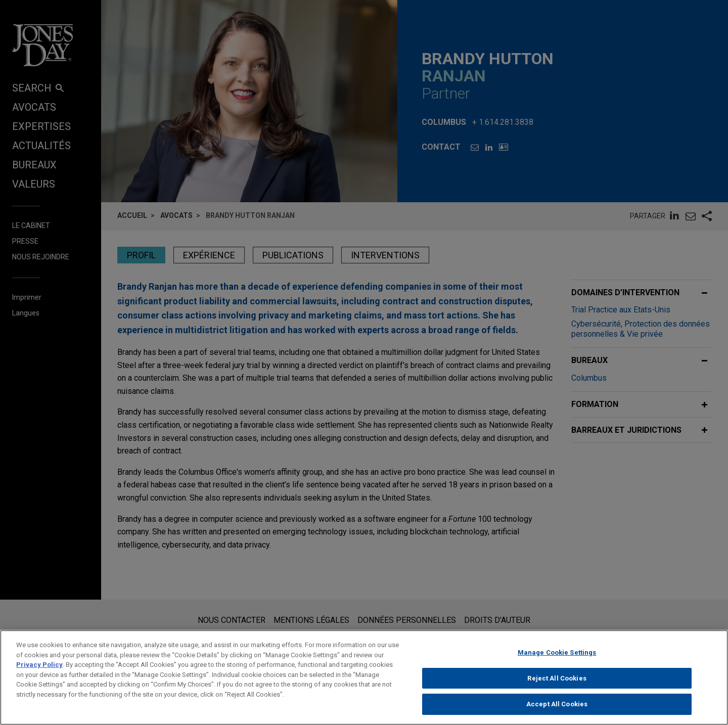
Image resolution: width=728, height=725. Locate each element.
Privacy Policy (39, 669)
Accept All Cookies (557, 709)
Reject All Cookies (557, 683)
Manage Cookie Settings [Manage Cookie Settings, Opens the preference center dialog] (557, 657)
